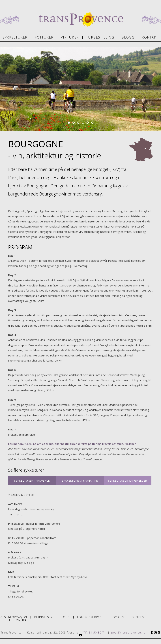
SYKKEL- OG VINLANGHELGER (128, 481)
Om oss (118, 617)
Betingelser (43, 617)
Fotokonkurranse (91, 617)
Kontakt (150, 37)
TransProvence (80, 20)
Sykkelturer (15, 37)
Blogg (128, 37)
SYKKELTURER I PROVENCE (32, 481)
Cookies (138, 617)
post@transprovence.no (128, 632)
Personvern (17, 620)
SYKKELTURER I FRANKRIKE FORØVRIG (80, 482)
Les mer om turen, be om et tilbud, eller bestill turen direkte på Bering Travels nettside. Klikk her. (72, 444)
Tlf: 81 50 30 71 (95, 632)
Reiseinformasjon (13, 617)
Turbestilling (100, 37)
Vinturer (70, 37)
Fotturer (44, 37)
